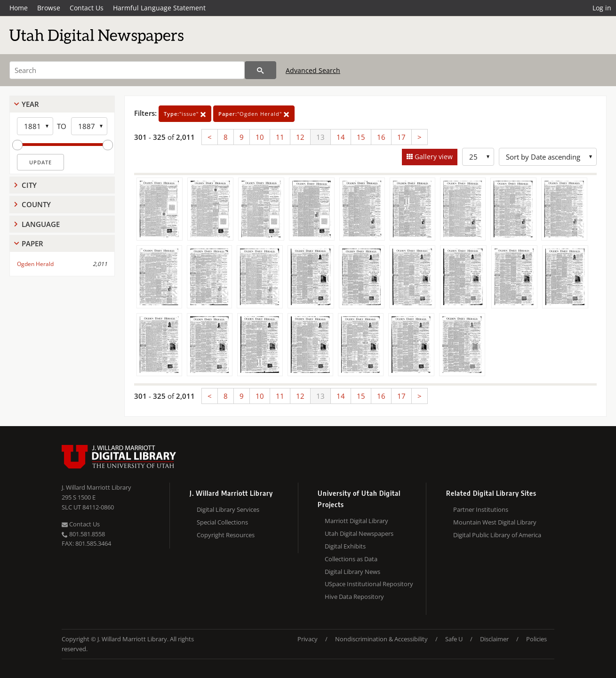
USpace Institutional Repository (369, 584)
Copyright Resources (226, 535)
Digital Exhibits (345, 546)
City (29, 185)
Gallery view (433, 157)
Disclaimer (494, 639)
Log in (602, 8)
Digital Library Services (228, 509)
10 (260, 137)
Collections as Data (351, 559)
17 (401, 137)
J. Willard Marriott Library (96, 487)
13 (320, 137)
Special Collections (222, 522)
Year (30, 104)
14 (341, 137)
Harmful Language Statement (159, 8)
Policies (536, 639)
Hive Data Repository (354, 597)
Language (41, 224)
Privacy (308, 639)
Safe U (454, 639)
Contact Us (87, 8)
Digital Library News (352, 572)
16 (381, 137)
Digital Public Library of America (497, 535)
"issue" (185, 114)
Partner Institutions (481, 509)
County (36, 204)
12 (300, 137)
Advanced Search (313, 70)
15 (361, 137)
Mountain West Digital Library (495, 522)
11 (280, 137)
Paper (32, 243)
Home (19, 8)
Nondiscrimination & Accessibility (381, 639)
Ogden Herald (35, 264)
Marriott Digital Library (356, 521)
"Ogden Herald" (254, 114)
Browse (49, 8)
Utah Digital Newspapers (359, 533)
